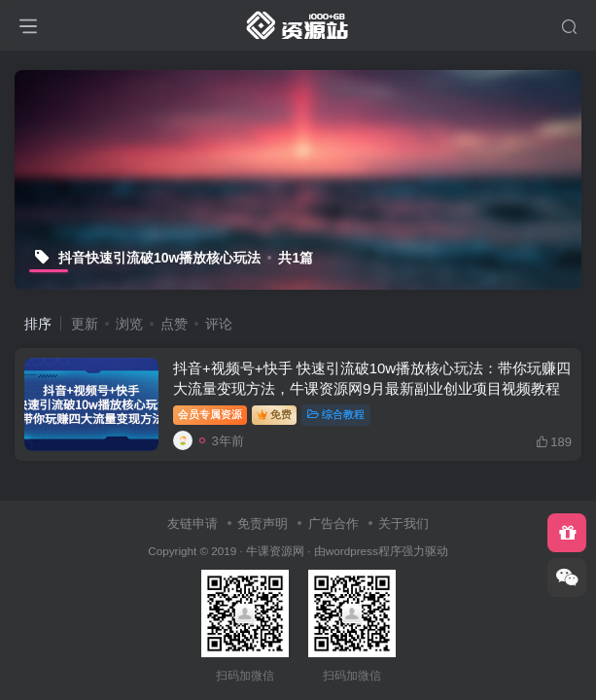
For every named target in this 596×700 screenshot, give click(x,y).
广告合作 (333, 524)
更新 (85, 324)
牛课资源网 (275, 551)
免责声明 (263, 524)
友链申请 (193, 524)
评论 (219, 324)
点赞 (174, 324)
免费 (274, 414)
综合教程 (336, 414)
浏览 (129, 324)
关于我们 (403, 524)
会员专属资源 (210, 414)
